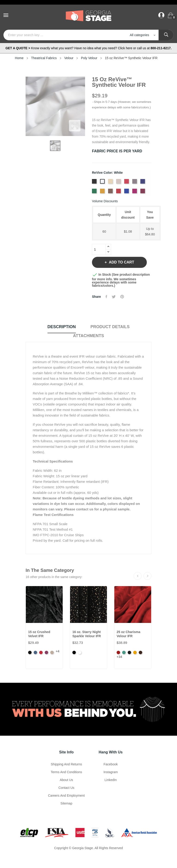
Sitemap (66, 803)
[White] (103, 183)
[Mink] (111, 192)
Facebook (111, 764)
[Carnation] (127, 183)
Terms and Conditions (66, 772)
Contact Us (66, 788)
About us (66, 780)
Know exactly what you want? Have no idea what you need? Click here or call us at (89, 48)
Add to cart (121, 262)
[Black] (95, 183)
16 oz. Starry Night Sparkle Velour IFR (87, 634)
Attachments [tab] (88, 336)
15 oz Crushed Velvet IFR (39, 634)
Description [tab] (62, 327)
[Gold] (103, 192)
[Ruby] (119, 192)
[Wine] (143, 192)
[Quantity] (99, 249)
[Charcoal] (135, 183)
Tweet (114, 297)
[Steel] (119, 183)
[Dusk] (143, 183)
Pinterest (122, 297)
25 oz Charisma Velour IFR (128, 634)
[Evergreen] (95, 192)
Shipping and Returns (66, 764)
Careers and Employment (66, 796)
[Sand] (111, 183)
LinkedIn (111, 780)
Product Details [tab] (110, 327)
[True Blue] (127, 192)
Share (106, 297)
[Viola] (135, 192)
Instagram (111, 772)
